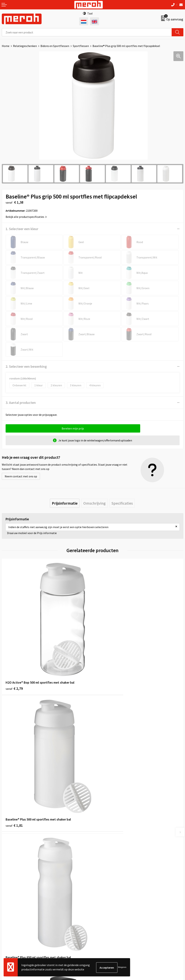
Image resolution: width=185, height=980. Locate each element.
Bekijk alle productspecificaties (26, 217)
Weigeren (122, 967)
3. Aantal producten (21, 402)
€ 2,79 (14, 658)
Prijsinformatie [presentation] (65, 503)
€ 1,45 (105, 765)
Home (6, 46)
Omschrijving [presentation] (94, 503)
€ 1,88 (14, 765)
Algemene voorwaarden (109, 895)
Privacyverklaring (105, 911)
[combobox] (87, 32)
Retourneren (10, 900)
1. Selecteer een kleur (22, 229)
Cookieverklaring (105, 906)
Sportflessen (81, 46)
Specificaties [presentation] (122, 503)
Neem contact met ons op (21, 476)
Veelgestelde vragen (107, 840)
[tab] (65, 503)
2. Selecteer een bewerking (26, 366)
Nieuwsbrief (102, 834)
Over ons (100, 829)
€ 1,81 (105, 658)
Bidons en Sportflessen (55, 46)
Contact (7, 895)
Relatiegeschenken (25, 46)
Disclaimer (101, 917)
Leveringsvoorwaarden (108, 900)
